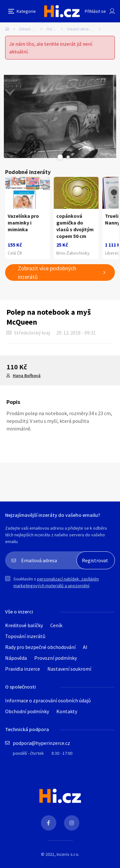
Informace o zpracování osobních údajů (48, 700)
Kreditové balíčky (24, 625)
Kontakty (67, 711)
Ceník (56, 625)
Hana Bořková (27, 375)
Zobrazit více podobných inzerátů (47, 272)
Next (68, 157)
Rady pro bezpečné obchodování (40, 647)
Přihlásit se (95, 11)
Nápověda (16, 658)
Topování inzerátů (25, 636)
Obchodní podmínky (27, 711)
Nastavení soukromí (69, 669)
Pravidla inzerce (23, 669)
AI (85, 647)
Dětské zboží (29, 29)
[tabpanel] (60, 116)
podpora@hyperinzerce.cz (41, 743)
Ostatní (53, 29)
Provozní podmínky (56, 658)
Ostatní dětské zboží (83, 29)
